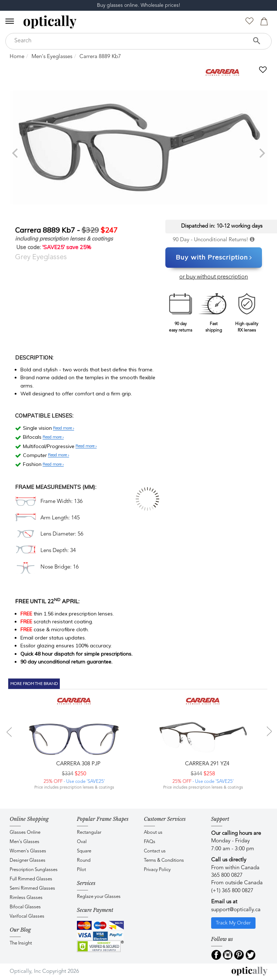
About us (153, 832)
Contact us (155, 851)
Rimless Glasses (26, 898)
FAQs (150, 842)
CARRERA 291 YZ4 (206, 764)
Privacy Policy (157, 870)
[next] (261, 153)
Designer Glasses (28, 860)
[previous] (16, 153)
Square (84, 851)
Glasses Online (25, 832)
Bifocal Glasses (25, 907)
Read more (64, 428)
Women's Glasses (28, 851)
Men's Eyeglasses (52, 57)
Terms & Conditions (164, 860)
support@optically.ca (236, 910)
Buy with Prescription (214, 258)
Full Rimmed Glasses (31, 879)
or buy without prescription (214, 277)
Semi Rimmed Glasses (32, 888)
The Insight (21, 943)
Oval (82, 842)
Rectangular (89, 832)
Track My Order (233, 923)
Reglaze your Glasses (99, 897)
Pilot (81, 870)
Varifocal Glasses (27, 916)
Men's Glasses (25, 842)
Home (17, 57)
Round (84, 860)
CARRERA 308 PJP (78, 764)
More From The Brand (34, 684)
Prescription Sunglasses (34, 870)
